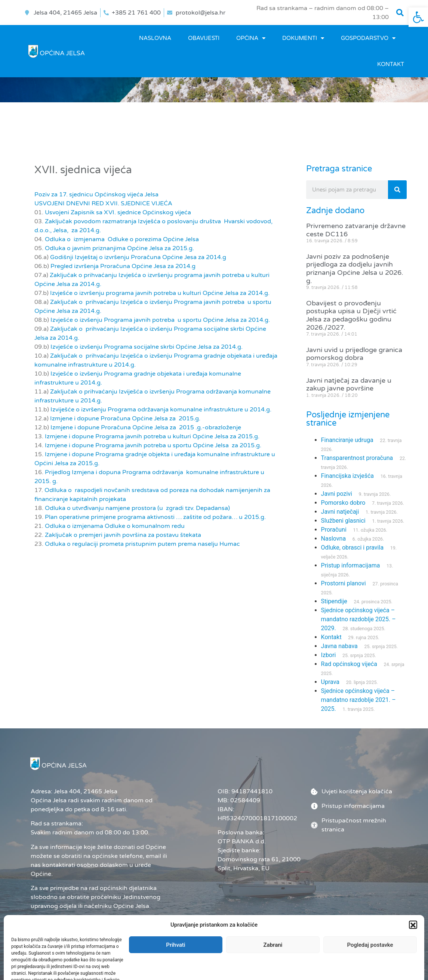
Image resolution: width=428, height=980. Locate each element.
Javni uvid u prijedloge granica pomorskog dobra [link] (354, 354)
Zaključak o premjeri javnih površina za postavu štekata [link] (123, 535)
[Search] (397, 190)
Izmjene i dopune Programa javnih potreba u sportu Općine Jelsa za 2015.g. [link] (153, 445)
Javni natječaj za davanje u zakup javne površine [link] (349, 385)
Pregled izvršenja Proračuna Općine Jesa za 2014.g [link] (123, 266)
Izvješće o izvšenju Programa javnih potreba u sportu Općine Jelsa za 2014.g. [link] (160, 320)
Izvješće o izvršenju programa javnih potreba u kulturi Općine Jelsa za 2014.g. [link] (160, 293)
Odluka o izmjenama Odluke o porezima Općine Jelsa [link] (122, 239)
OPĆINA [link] (251, 38)
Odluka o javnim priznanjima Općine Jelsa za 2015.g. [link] (119, 248)
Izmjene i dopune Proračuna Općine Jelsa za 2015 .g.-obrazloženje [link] (146, 427)
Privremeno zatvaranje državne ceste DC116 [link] (356, 230)
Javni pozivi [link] (337, 494)
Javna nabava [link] (339, 646)
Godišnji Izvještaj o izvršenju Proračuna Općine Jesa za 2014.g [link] (138, 257)
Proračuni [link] (334, 530)
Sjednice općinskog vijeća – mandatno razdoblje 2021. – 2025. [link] (358, 700)
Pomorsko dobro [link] (343, 503)
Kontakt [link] (391, 64)
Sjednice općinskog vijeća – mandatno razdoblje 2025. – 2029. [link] (358, 619)
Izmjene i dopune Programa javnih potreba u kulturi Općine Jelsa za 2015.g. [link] (152, 436)
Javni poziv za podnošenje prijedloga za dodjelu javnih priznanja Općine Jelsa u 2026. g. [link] (355, 269)
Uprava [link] (330, 682)
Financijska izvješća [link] (347, 476)
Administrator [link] (241, 963)
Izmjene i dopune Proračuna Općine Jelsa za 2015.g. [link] (125, 419)
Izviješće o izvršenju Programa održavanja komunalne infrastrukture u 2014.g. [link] (161, 410)
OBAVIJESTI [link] (204, 38)
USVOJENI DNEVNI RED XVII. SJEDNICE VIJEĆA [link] (103, 203)
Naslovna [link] (155, 38)
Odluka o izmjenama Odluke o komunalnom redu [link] (115, 526)
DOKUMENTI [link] (303, 38)
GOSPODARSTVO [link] (368, 38)
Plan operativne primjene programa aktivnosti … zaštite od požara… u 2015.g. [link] (155, 517)
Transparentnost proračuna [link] (357, 458)
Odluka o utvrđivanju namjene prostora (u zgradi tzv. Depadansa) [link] (137, 508)
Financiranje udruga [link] (347, 440)
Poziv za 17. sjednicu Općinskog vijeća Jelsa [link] (96, 195)
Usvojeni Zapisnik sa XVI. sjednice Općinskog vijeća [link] (118, 212)
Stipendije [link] (334, 601)
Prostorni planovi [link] (344, 583)
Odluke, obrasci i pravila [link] (352, 547)
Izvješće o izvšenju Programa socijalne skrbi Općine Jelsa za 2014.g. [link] (147, 347)
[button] (400, 13)
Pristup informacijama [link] (351, 565)
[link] (418, 17)
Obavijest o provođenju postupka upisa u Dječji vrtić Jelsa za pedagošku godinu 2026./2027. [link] (351, 315)
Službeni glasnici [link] (343, 521)
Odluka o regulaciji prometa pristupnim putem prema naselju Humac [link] (142, 544)
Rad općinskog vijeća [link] (349, 664)
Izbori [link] (329, 655)
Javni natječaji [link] (340, 512)
